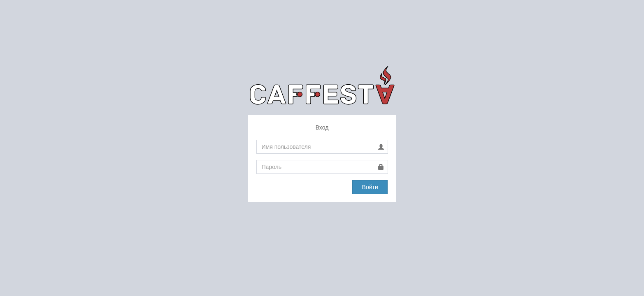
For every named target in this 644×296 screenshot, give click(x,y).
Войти (370, 187)
